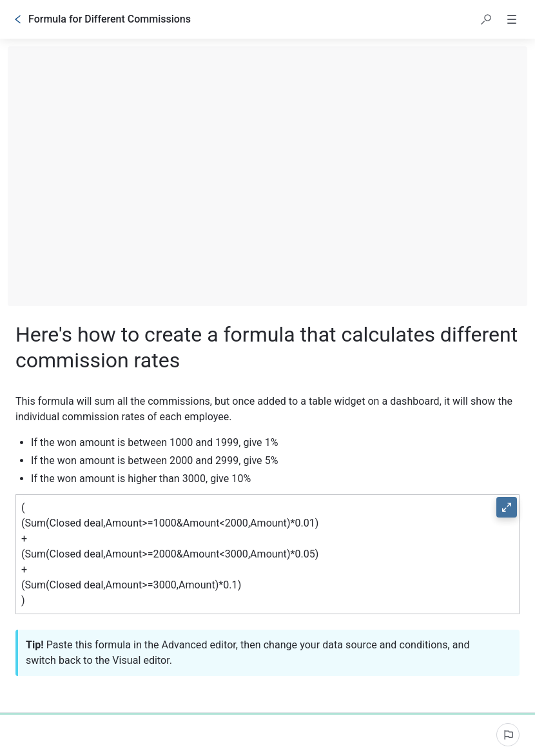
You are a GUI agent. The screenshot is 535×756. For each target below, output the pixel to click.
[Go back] (18, 19)
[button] (486, 19)
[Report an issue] (508, 735)
